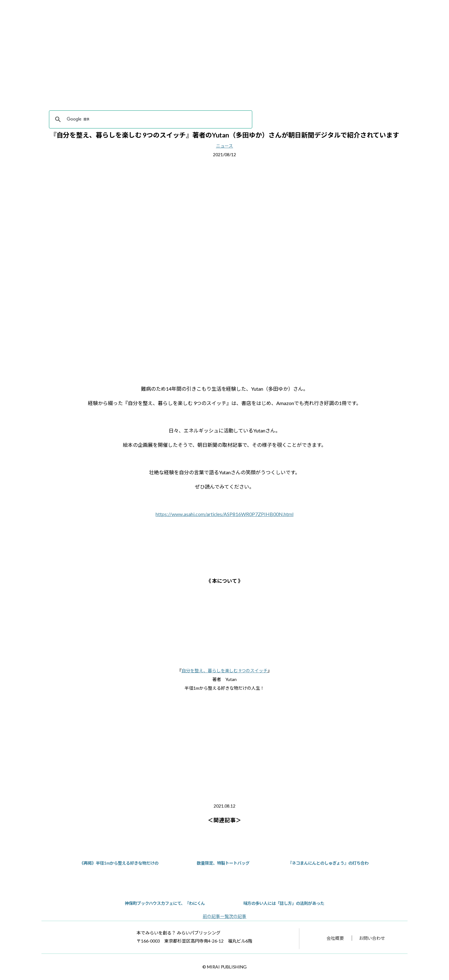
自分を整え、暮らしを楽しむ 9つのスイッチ (225, 671)
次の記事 (238, 916)
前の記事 (211, 916)
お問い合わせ (372, 938)
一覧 (224, 916)
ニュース (225, 146)
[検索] (150, 119)
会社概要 (335, 938)
